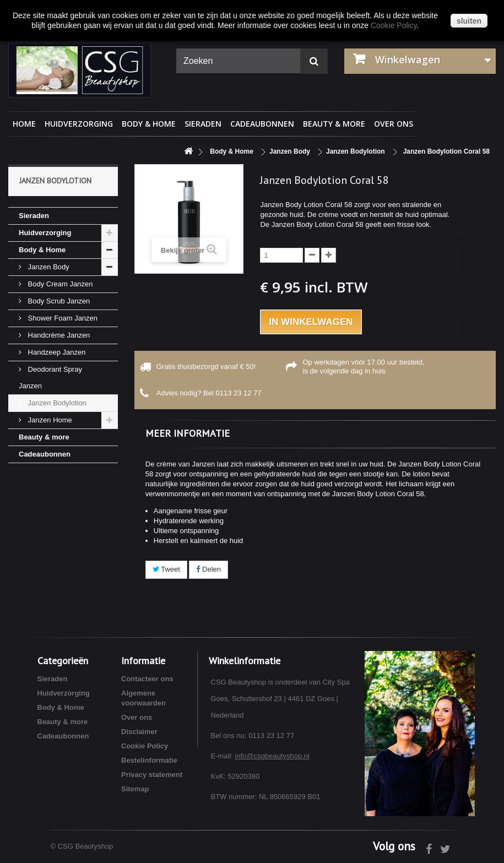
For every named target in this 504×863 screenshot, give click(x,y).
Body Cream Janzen (59, 284)
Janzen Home (49, 420)
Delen (208, 569)
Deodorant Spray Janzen (50, 378)
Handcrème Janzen (58, 335)
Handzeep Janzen (56, 352)
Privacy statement (152, 775)
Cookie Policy (145, 746)
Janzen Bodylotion (56, 403)
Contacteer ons (147, 679)
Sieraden (203, 124)
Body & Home (149, 124)
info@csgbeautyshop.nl (272, 756)
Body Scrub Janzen (58, 301)
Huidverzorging (79, 124)
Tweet (166, 569)
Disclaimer (139, 732)
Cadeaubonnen (262, 124)
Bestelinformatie (149, 760)
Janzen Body (48, 267)
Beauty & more (334, 124)
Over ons (394, 124)
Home (24, 124)
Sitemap (135, 789)
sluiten (469, 21)
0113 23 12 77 (238, 393)
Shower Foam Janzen (62, 318)
